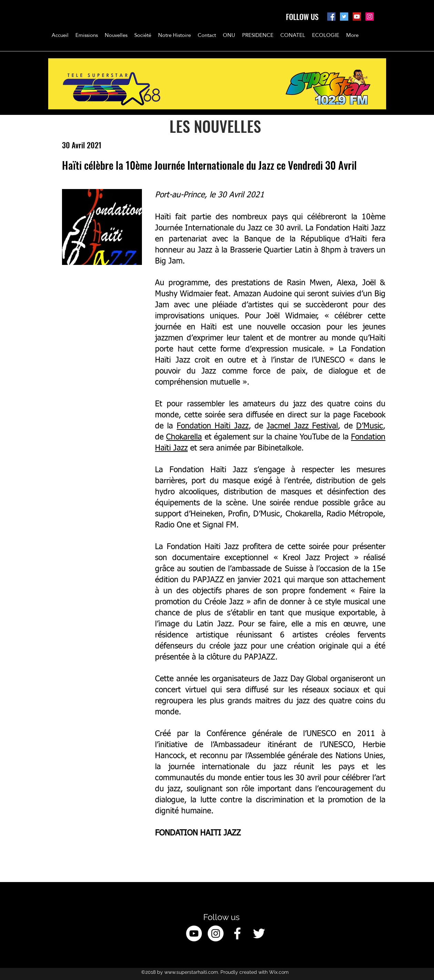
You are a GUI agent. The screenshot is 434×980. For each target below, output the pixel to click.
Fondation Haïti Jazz (213, 426)
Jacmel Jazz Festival (302, 426)
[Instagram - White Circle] (216, 933)
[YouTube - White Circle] (194, 933)
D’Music (370, 426)
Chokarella (184, 437)
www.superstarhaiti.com (191, 972)
